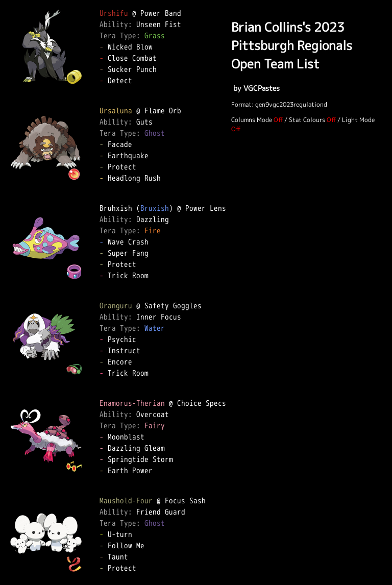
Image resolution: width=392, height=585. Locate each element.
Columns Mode (252, 120)
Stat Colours (307, 120)
